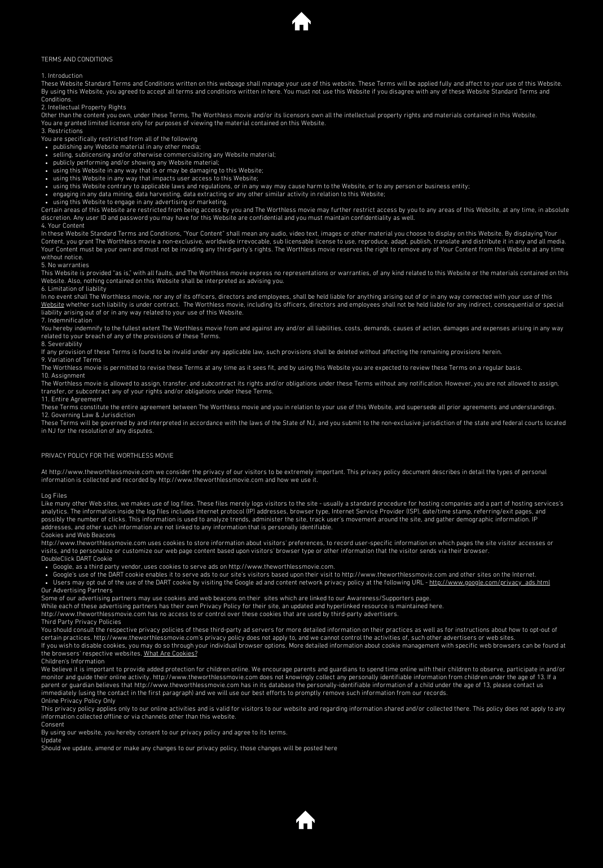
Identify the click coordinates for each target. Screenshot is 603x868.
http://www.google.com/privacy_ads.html (490, 583)
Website (53, 305)
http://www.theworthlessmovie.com (102, 472)
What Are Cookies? (171, 654)
